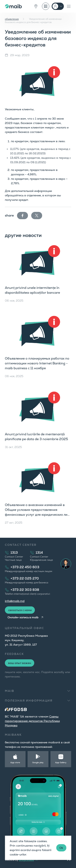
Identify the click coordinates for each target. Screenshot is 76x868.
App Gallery (61, 762)
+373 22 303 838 (25, 590)
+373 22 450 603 (25, 567)
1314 (39, 553)
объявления (12, 19)
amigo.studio (26, 860)
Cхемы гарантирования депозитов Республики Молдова (32, 721)
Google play (38, 762)
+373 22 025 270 (25, 578)
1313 (14, 553)
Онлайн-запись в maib (23, 617)
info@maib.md (15, 601)
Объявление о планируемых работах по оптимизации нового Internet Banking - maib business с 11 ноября (37, 363)
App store (15, 762)
